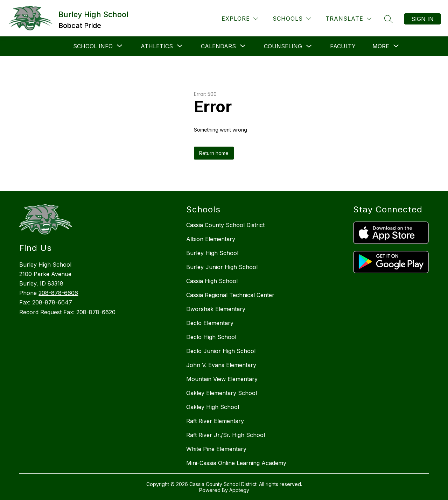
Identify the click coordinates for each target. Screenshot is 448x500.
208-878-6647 (52, 302)
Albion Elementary (211, 239)
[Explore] (240, 19)
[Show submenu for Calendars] (218, 46)
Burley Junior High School (222, 267)
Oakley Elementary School (222, 393)
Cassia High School (212, 281)
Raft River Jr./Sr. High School (226, 435)
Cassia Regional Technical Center (230, 295)
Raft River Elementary (215, 421)
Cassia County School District (225, 225)
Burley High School (212, 253)
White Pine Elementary (216, 449)
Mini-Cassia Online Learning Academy (236, 463)
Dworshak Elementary (216, 309)
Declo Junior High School (221, 351)
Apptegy (239, 490)
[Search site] (388, 19)
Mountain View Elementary (222, 379)
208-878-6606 (58, 293)
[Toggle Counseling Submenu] (309, 46)
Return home (214, 153)
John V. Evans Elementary (221, 365)
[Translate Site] (348, 19)
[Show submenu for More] (381, 46)
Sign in (422, 19)
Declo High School (211, 337)
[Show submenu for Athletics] (157, 46)
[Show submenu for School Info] (93, 46)
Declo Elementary (210, 323)
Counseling (283, 46)
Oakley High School (213, 407)
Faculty (343, 46)
